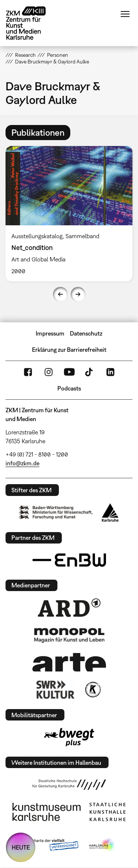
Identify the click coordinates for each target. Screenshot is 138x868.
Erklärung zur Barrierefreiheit (69, 350)
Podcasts (69, 388)
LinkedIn (110, 372)
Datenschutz (86, 333)
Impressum (50, 333)
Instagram (49, 372)
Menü (125, 14)
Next (78, 294)
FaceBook (28, 372)
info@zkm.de (22, 463)
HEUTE (21, 847)
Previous (60, 294)
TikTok (90, 372)
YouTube (69, 372)
